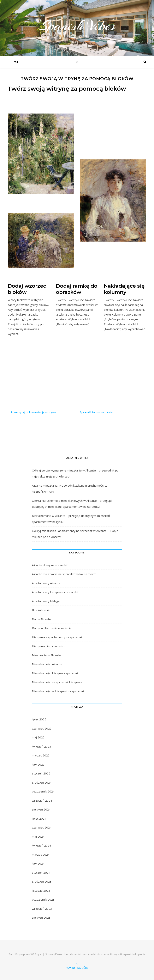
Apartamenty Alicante (46, 583)
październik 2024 (43, 791)
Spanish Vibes (77, 26)
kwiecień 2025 (41, 746)
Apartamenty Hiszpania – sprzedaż (55, 592)
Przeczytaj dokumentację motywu (33, 412)
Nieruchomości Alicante (47, 664)
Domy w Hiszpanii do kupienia (52, 628)
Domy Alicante (41, 619)
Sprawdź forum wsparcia (96, 412)
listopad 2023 (41, 891)
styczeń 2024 (41, 872)
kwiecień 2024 (41, 845)
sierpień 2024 (41, 809)
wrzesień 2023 (42, 909)
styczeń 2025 (41, 773)
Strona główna (54, 954)
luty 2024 (38, 863)
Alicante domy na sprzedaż (50, 565)
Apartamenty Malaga (46, 601)
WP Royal (36, 954)
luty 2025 (38, 764)
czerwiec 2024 (42, 827)
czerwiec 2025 (42, 728)
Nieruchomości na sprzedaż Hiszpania (57, 682)
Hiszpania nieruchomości (48, 646)
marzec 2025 (41, 755)
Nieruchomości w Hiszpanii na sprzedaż (58, 691)
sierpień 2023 (41, 917)
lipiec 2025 (39, 719)
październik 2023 (43, 899)
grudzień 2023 (42, 881)
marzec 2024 (41, 854)
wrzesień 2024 (42, 800)
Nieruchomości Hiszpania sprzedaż (55, 673)
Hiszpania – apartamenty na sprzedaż (57, 637)
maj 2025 (38, 737)
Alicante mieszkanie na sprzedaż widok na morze (64, 574)
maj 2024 (38, 836)
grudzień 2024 (42, 782)
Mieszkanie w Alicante (46, 655)
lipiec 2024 (39, 818)
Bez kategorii (41, 610)
